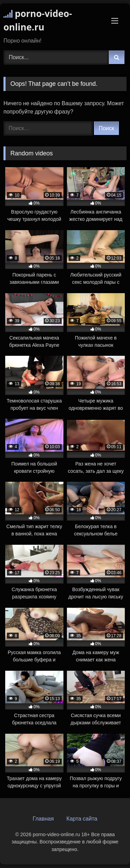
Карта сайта (82, 819)
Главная (43, 819)
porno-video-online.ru (38, 20)
